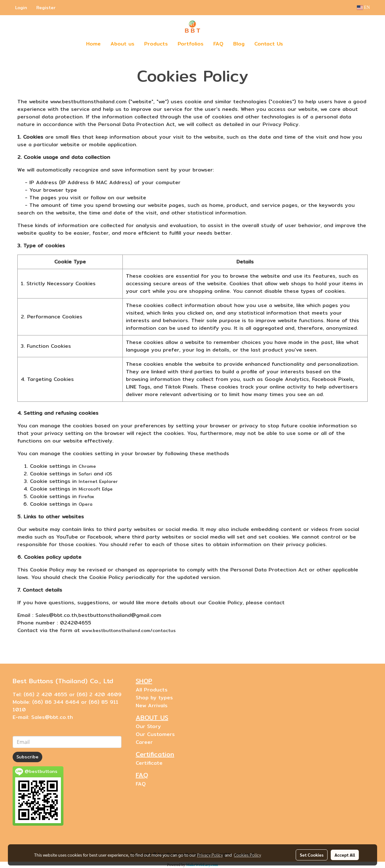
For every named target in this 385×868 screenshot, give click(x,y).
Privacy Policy (210, 855)
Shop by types (154, 698)
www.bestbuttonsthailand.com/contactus (129, 630)
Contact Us (269, 44)
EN (363, 7)
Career (144, 742)
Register (46, 8)
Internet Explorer (98, 481)
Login (21, 8)
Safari (85, 474)
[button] (297, 44)
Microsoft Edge (96, 489)
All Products (152, 690)
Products (156, 44)
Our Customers (155, 734)
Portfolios (191, 44)
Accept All (345, 855)
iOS (109, 474)
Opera (86, 504)
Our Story (148, 726)
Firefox (86, 497)
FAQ (218, 44)
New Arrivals (152, 705)
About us (122, 44)
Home (93, 44)
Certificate (149, 763)
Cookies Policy (247, 855)
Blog (239, 44)
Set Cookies (312, 855)
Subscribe (27, 757)
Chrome (87, 466)
